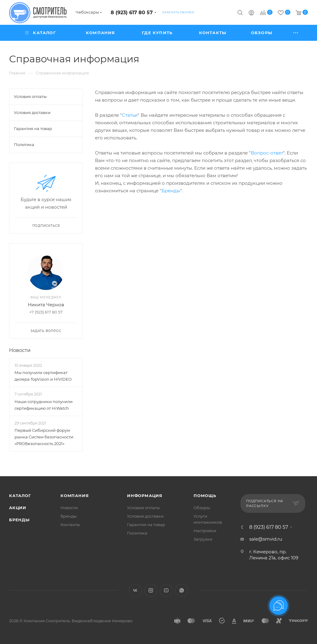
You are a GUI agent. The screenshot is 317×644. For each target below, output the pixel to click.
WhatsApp (182, 590)
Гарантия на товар (146, 525)
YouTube (166, 590)
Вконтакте (135, 590)
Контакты (70, 525)
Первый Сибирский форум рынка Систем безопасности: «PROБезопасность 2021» (44, 437)
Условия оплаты (143, 508)
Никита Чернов (46, 305)
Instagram (151, 590)
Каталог (20, 496)
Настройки (205, 531)
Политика (137, 533)
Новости (20, 350)
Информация (145, 496)
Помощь (205, 496)
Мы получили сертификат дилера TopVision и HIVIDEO (43, 376)
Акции (18, 508)
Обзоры (202, 508)
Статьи (130, 115)
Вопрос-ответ (267, 153)
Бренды (171, 191)
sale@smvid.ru (266, 539)
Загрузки (203, 539)
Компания (75, 496)
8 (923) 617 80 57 (132, 13)
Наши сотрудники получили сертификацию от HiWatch (44, 405)
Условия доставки (145, 516)
